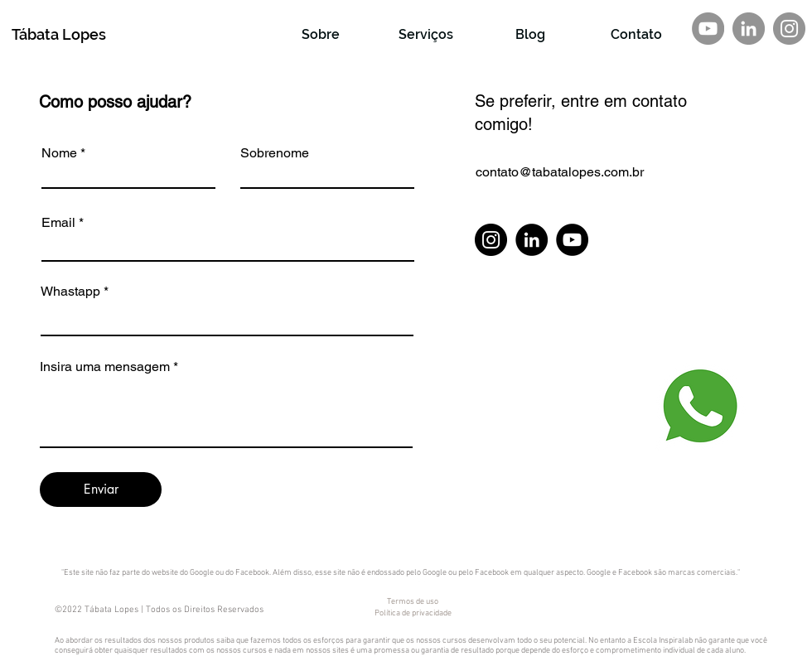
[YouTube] (572, 240)
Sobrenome (275, 153)
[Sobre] (321, 35)
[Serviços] (426, 35)
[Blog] (530, 35)
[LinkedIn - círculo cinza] (749, 29)
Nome (59, 153)
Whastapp (70, 292)
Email (58, 223)
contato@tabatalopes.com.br (560, 172)
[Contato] (636, 35)
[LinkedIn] (532, 240)
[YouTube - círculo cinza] (708, 29)
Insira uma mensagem (105, 367)
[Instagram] (789, 29)
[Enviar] (101, 490)
